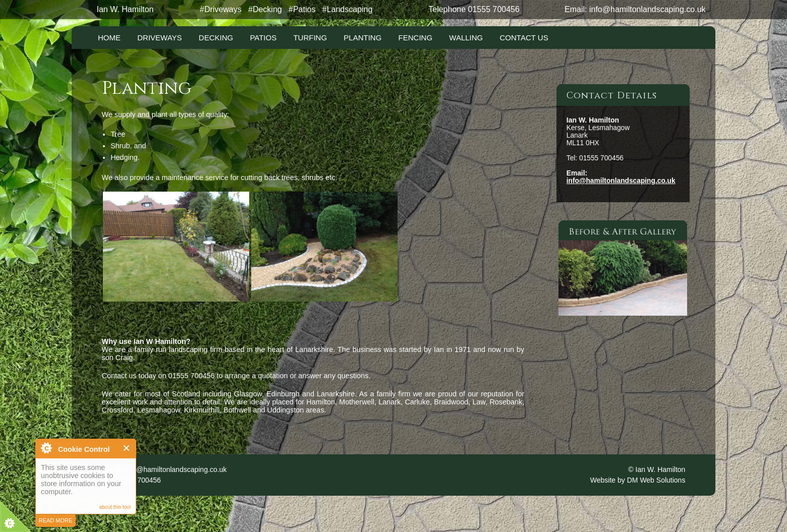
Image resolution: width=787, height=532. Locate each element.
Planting (362, 38)
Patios (263, 38)
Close (127, 448)
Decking (216, 38)
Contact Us (524, 38)
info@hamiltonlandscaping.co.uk (648, 9)
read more (56, 520)
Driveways (159, 38)
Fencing (416, 38)
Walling (466, 38)
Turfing (310, 38)
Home (109, 38)
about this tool (115, 507)
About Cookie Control (46, 448)
